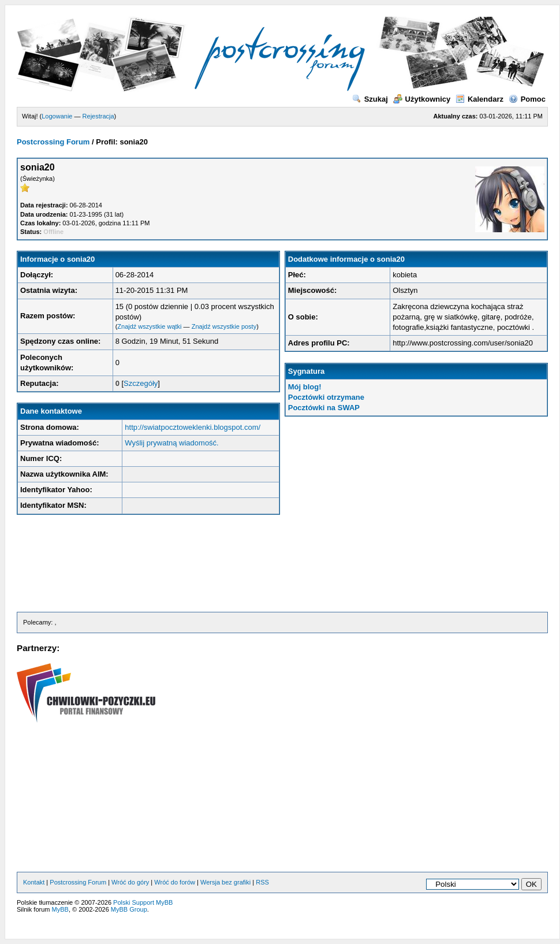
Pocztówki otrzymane (326, 397)
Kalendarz (479, 99)
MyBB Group (129, 909)
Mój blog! (305, 387)
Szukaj (370, 99)
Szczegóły (141, 383)
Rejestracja (98, 116)
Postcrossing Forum (53, 142)
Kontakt (34, 882)
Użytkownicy (422, 99)
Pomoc (527, 99)
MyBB (60, 909)
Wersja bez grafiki (225, 882)
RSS (262, 882)
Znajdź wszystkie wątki (149, 326)
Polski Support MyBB (143, 902)
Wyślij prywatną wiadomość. (171, 443)
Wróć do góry (130, 882)
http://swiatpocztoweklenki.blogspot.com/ (193, 427)
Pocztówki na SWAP (324, 408)
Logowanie (57, 116)
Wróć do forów (175, 882)
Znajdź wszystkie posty (224, 326)
